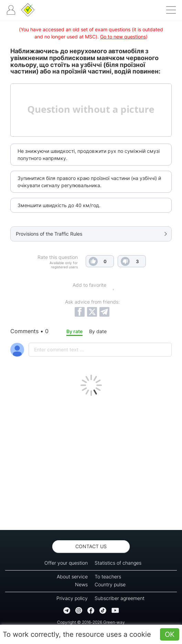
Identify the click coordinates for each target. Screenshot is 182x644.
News (81, 584)
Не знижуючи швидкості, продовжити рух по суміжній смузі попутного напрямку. (89, 155)
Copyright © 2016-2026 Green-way (91, 622)
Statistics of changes (118, 563)
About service (72, 577)
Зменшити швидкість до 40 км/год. (59, 205)
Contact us (91, 546)
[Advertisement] (91, 461)
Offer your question (66, 563)
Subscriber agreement (120, 598)
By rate (74, 331)
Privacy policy (72, 598)
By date (98, 331)
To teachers (108, 577)
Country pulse (110, 584)
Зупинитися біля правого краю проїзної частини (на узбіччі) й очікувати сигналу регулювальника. (89, 182)
